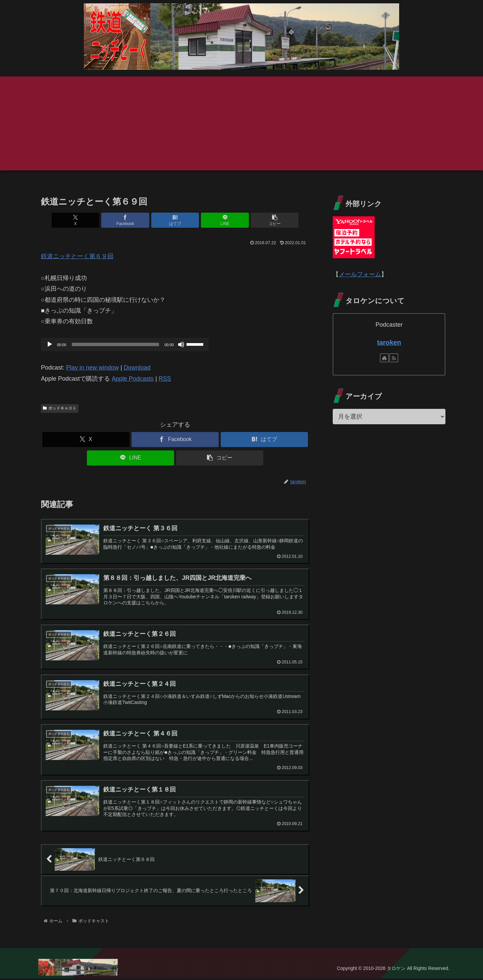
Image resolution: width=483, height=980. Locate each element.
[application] (125, 344)
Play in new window (92, 368)
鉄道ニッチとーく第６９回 (77, 256)
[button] (265, 220)
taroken (389, 342)
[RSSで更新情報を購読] (394, 358)
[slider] (116, 344)
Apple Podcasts (133, 379)
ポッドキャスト (60, 408)
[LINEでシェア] (220, 220)
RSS (165, 379)
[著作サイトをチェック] (384, 358)
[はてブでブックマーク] (175, 220)
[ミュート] (181, 344)
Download (137, 368)
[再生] (50, 344)
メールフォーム (360, 274)
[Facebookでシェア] (130, 220)
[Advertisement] (241, 123)
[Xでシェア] (85, 220)
